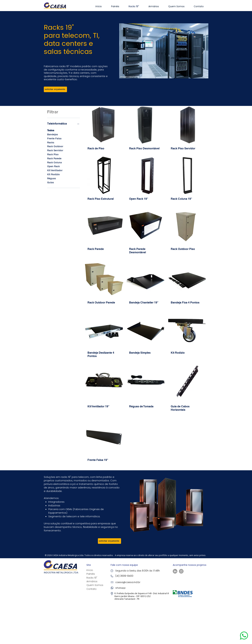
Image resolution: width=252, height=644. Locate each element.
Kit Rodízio (53, 174)
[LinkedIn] (175, 571)
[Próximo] (204, 51)
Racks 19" (92, 578)
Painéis (91, 574)
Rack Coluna (54, 162)
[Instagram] (181, 571)
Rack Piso (53, 154)
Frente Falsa (54, 138)
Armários (92, 581)
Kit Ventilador (55, 170)
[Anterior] (124, 51)
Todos (51, 130)
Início (90, 570)
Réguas (52, 178)
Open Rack (53, 166)
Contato (91, 589)
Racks (51, 142)
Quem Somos (95, 585)
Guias (51, 182)
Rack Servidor (55, 150)
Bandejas (53, 134)
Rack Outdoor (55, 146)
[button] (55, 89)
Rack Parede (54, 158)
